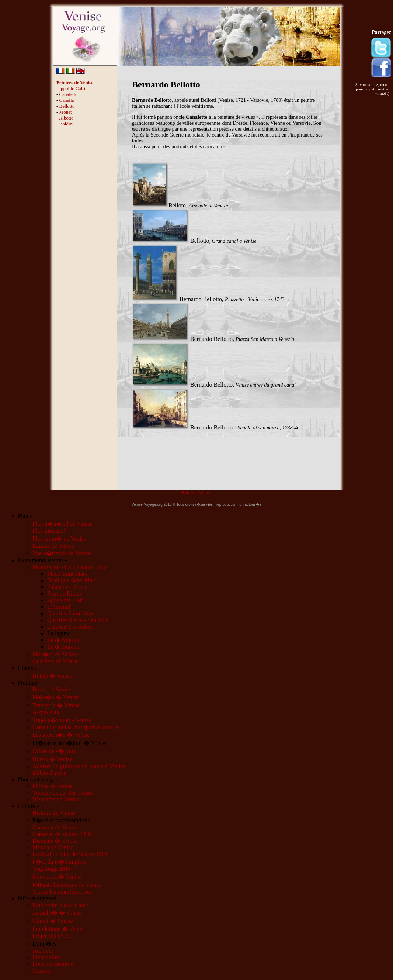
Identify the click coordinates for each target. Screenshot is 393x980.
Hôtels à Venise (197, 493)
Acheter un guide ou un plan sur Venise (79, 766)
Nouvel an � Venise (57, 877)
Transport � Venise (56, 705)
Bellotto (67, 106)
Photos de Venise (53, 786)
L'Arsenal (59, 607)
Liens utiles (46, 957)
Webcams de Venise (56, 799)
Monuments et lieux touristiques (71, 567)
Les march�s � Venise (61, 735)
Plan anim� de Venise (59, 539)
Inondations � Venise (59, 929)
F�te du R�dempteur (60, 862)
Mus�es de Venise (55, 654)
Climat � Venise (53, 921)
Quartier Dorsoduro (70, 627)
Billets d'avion (49, 773)
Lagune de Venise (53, 546)
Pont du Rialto (64, 593)
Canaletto (69, 94)
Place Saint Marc (67, 574)
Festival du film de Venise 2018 (70, 854)
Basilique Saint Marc (72, 580)
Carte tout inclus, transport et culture (76, 727)
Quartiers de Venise (55, 661)
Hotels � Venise (52, 676)
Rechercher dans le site (60, 905)
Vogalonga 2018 (52, 869)
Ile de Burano (63, 647)
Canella (67, 100)
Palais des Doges (67, 587)
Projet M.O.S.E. (51, 936)
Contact (42, 971)
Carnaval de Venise (55, 827)
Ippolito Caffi (72, 88)
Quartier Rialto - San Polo (78, 620)
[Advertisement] (85, 244)
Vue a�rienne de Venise (62, 553)
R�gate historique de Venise (67, 885)
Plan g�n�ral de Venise (62, 524)
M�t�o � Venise (55, 697)
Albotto (66, 118)
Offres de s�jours (54, 751)
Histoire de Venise (54, 813)
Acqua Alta (46, 712)
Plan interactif (49, 531)
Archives (43, 951)
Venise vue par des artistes (64, 793)
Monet (66, 112)
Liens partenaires (53, 964)
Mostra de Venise (53, 847)
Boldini (67, 124)
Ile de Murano (64, 640)
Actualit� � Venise (57, 913)
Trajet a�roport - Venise (62, 720)
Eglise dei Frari (65, 600)
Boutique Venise (52, 689)
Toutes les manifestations (62, 892)
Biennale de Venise (55, 841)
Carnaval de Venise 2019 (62, 834)
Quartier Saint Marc (71, 613)
